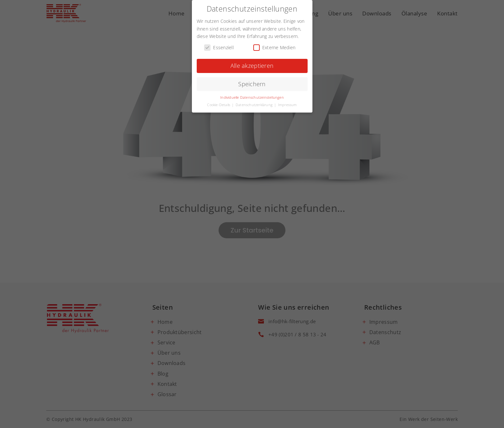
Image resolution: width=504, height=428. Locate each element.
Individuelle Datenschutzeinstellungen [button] (252, 96)
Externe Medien (274, 46)
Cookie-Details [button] (219, 104)
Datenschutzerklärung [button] (255, 104)
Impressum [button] (288, 104)
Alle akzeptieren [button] (252, 65)
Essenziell (219, 46)
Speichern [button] (252, 83)
